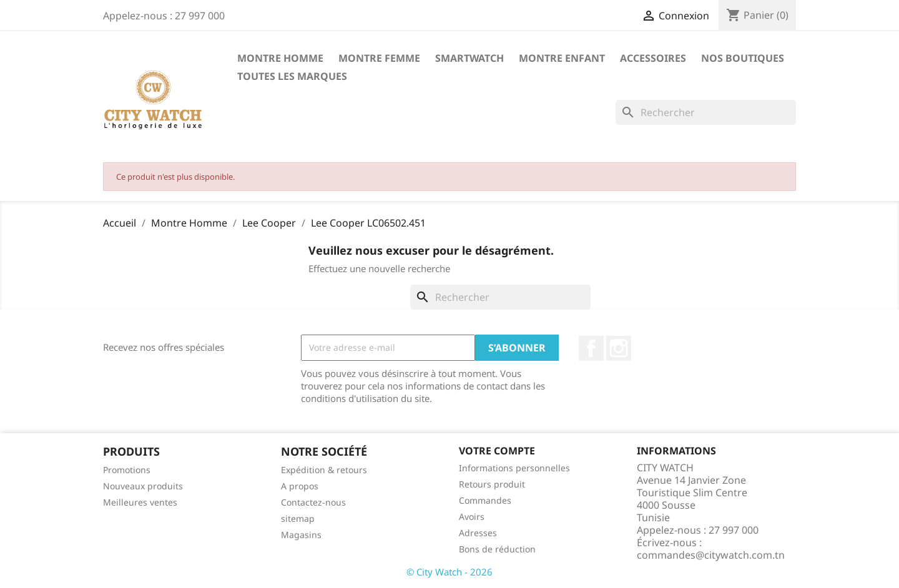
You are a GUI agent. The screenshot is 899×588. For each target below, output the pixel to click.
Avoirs (472, 517)
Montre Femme (379, 58)
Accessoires (653, 58)
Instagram (619, 348)
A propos (300, 486)
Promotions (127, 470)
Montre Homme (280, 58)
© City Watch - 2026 (449, 572)
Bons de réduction (497, 549)
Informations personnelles (514, 468)
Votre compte (497, 451)
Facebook (591, 348)
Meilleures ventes (140, 502)
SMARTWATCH (469, 58)
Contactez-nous (313, 502)
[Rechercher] (706, 112)
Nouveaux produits (143, 486)
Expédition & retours (324, 470)
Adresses (478, 533)
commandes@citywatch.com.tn (711, 555)
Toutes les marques (292, 76)
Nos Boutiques (743, 58)
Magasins (301, 535)
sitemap (298, 518)
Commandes (485, 500)
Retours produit (492, 484)
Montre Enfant (562, 58)
